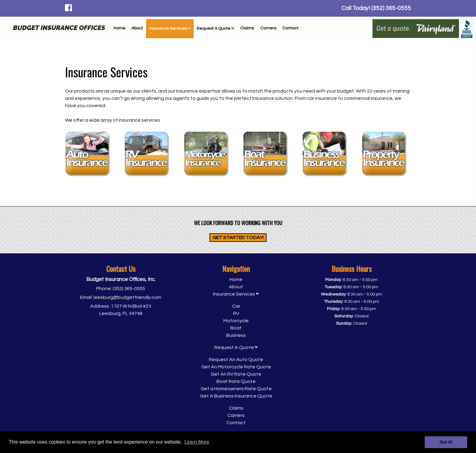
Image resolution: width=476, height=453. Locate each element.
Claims (247, 28)
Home (119, 28)
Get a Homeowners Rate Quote (236, 389)
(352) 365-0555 (129, 289)
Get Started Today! (238, 238)
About (137, 28)
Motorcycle (236, 321)
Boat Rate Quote (236, 381)
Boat (236, 328)
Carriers (268, 28)
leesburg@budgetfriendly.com (127, 297)
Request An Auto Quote (236, 360)
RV (236, 313)
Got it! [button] (446, 442)
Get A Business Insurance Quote (236, 396)
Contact (290, 28)
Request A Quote (215, 29)
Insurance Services (170, 29)
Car (236, 306)
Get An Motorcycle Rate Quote (236, 367)
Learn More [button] (197, 442)
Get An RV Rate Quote (236, 374)
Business (236, 335)
